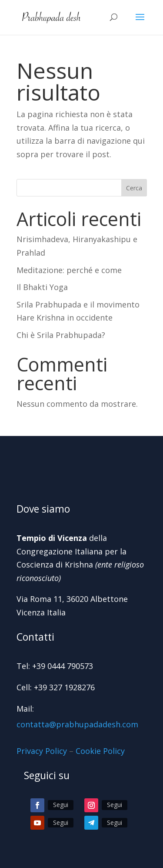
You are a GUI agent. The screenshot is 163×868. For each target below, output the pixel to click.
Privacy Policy (42, 751)
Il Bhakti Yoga (42, 287)
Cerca (134, 188)
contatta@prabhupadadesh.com (77, 724)
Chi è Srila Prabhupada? (61, 335)
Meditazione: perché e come (69, 270)
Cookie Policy (100, 751)
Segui (61, 805)
